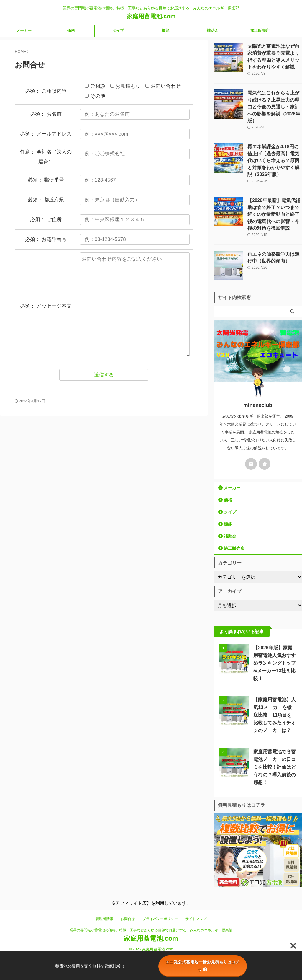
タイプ (118, 31)
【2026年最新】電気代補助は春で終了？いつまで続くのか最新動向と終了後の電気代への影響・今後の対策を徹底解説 (274, 196)
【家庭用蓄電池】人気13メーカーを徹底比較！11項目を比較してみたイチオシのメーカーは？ (274, 696)
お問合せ (128, 900)
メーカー (24, 31)
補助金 (212, 31)
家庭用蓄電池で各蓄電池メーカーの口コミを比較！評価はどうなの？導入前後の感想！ (273, 748)
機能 (165, 31)
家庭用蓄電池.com (151, 16)
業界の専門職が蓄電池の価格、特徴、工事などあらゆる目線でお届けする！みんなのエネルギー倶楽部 (151, 911)
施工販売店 (260, 31)
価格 (71, 31)
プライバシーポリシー (160, 900)
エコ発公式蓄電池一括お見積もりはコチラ (203, 966)
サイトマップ (196, 900)
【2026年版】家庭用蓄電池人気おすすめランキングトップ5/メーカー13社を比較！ (274, 644)
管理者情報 (104, 900)
